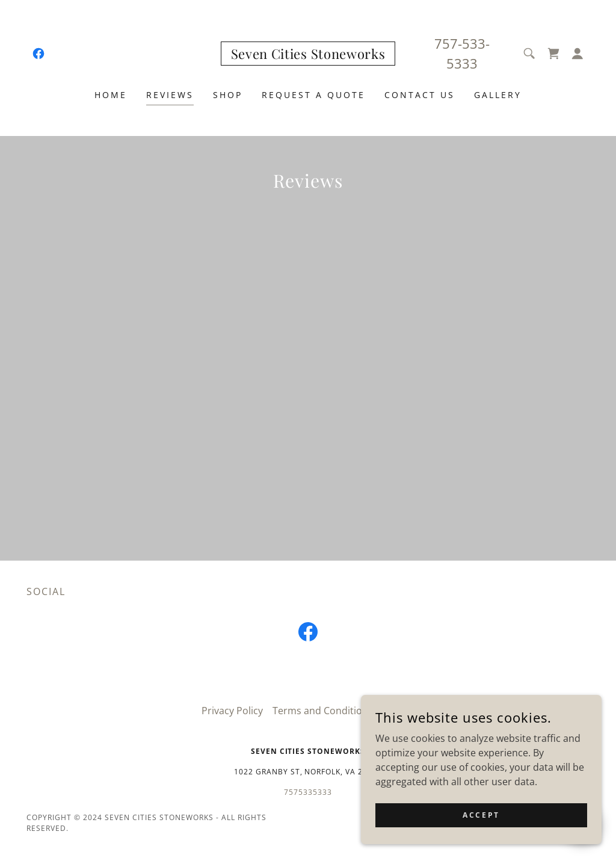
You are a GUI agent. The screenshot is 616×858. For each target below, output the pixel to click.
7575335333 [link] (308, 792)
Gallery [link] (498, 95)
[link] (38, 54)
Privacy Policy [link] (232, 711)
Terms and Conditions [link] (323, 711)
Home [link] (111, 95)
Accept (481, 815)
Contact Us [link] (420, 95)
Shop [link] (228, 95)
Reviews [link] (170, 95)
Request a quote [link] (313, 95)
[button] (577, 54)
